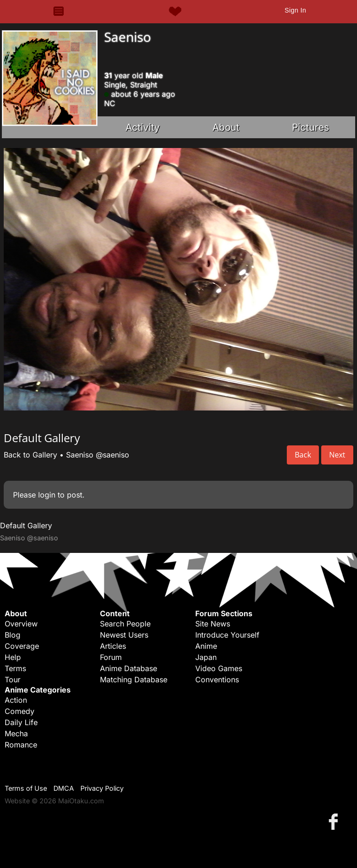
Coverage (22, 646)
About (226, 127)
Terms (15, 668)
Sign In (295, 10)
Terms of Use (26, 788)
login (47, 495)
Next (337, 455)
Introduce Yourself (227, 635)
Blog (13, 635)
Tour (13, 680)
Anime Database (129, 668)
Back (303, 455)
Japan (206, 657)
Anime (206, 646)
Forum (111, 657)
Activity (143, 127)
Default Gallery (26, 525)
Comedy (20, 711)
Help (13, 657)
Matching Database (134, 680)
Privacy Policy (102, 788)
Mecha (16, 733)
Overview (21, 624)
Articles (113, 646)
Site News (213, 624)
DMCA (64, 788)
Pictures (311, 127)
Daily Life (21, 722)
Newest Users (124, 635)
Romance (21, 745)
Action (16, 700)
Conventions (217, 680)
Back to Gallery (30, 455)
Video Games (219, 668)
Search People (125, 624)
